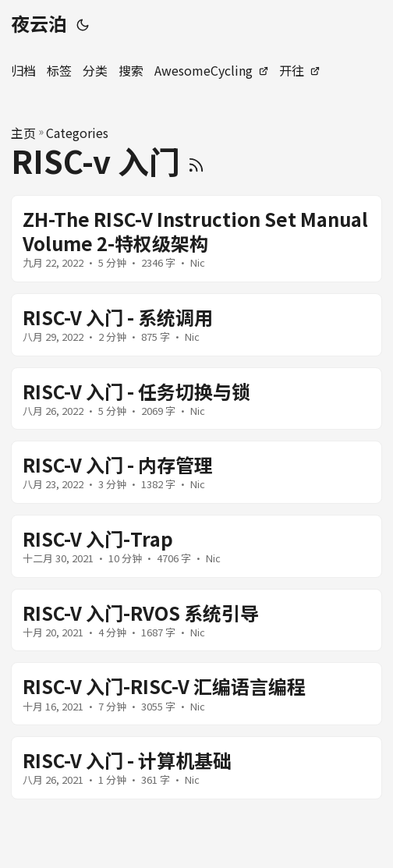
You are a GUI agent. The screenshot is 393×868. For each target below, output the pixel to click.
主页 (23, 133)
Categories (77, 133)
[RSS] (196, 161)
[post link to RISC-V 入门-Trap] (196, 546)
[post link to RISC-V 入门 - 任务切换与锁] (196, 399)
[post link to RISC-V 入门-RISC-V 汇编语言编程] (196, 694)
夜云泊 (39, 23)
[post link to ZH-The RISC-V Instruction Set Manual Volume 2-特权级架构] (196, 239)
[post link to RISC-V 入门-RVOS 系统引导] (196, 620)
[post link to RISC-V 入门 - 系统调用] (196, 325)
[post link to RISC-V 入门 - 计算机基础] (196, 768)
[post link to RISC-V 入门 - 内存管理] (196, 472)
